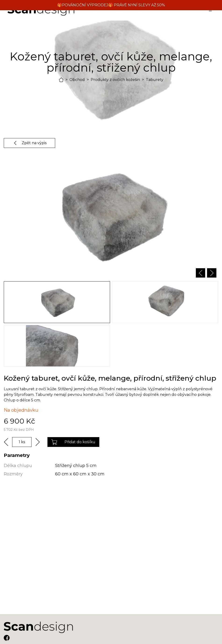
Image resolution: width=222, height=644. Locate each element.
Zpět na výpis (29, 143)
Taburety (155, 80)
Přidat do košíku (73, 442)
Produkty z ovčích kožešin (115, 80)
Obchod (77, 80)
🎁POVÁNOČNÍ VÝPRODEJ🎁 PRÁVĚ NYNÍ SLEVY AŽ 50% (111, 5)
